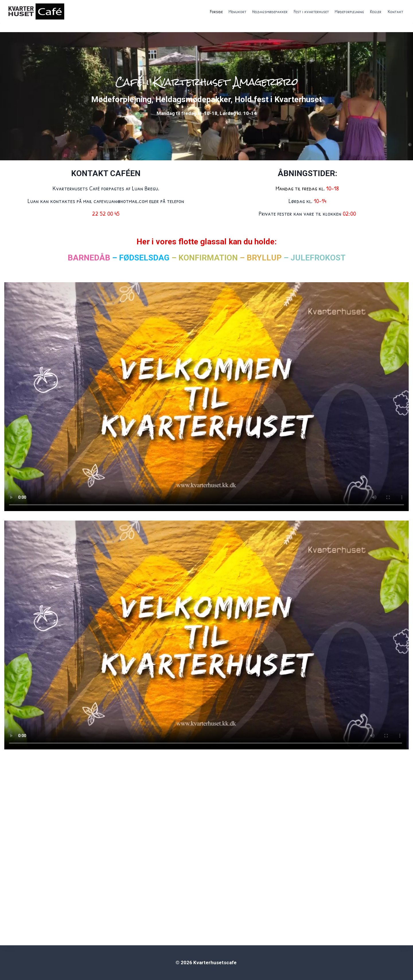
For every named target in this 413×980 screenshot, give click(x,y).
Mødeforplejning (349, 11)
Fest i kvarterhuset (311, 11)
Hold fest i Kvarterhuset (278, 99)
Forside (216, 11)
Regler (376, 11)
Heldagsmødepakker (270, 11)
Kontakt (395, 11)
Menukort (237, 11)
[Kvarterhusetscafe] (36, 11)
